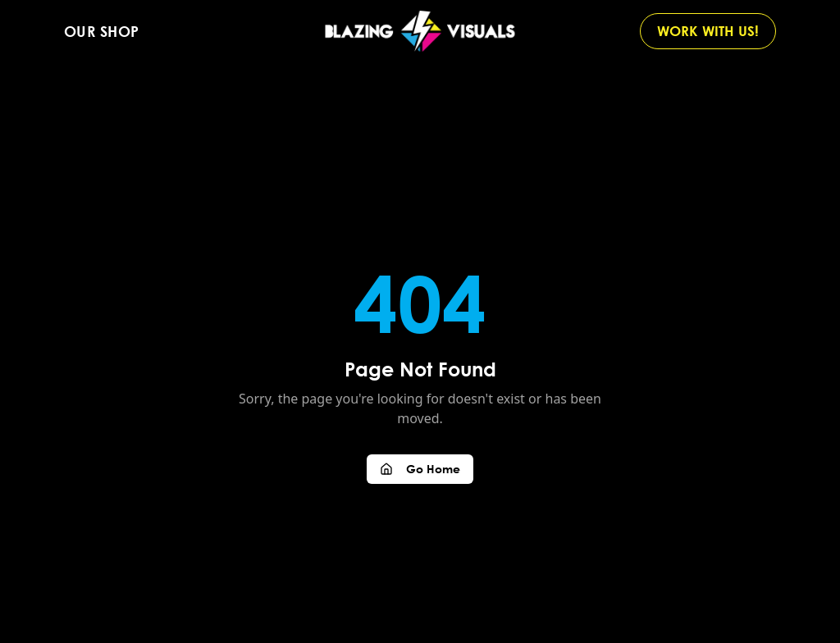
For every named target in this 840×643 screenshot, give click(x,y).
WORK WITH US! (708, 31)
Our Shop (102, 31)
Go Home (420, 469)
